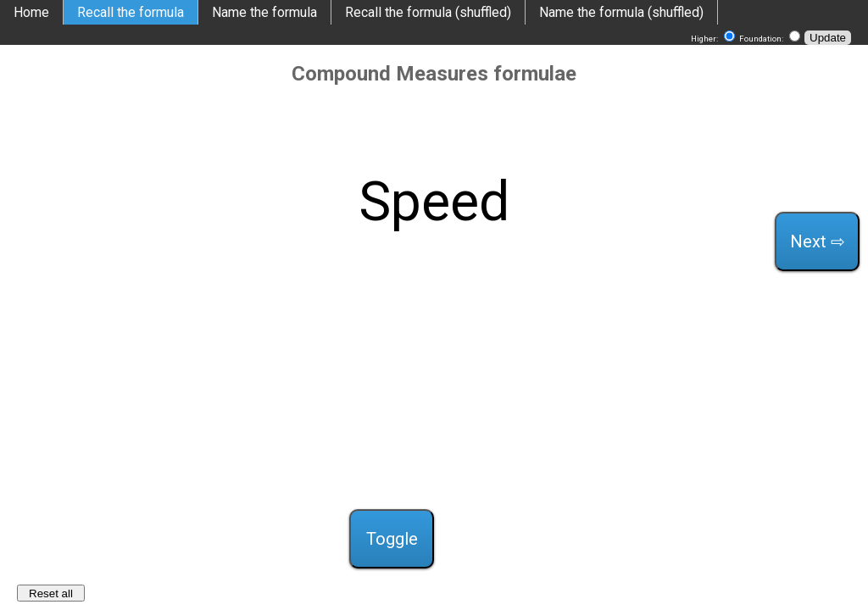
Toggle (392, 539)
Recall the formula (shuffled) (428, 12)
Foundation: (762, 39)
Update (828, 38)
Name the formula (264, 12)
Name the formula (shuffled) (621, 12)
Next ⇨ (818, 241)
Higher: (705, 39)
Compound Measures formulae (434, 74)
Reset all (51, 593)
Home (31, 12)
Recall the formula (131, 12)
